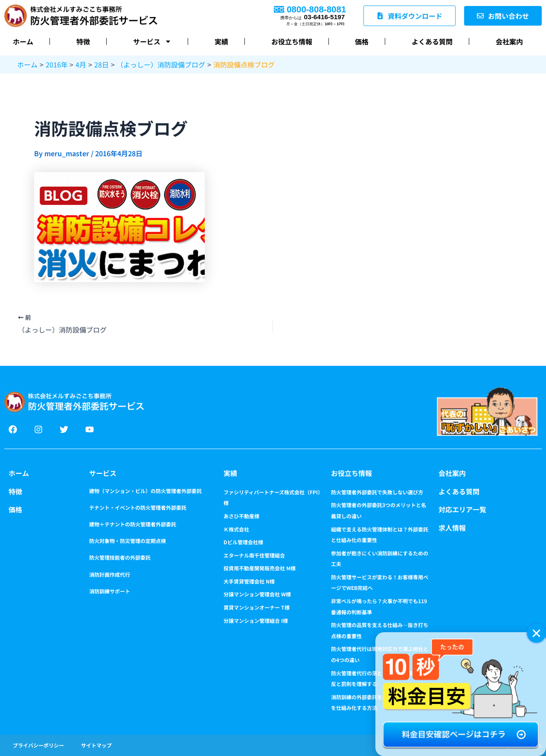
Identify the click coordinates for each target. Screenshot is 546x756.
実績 (221, 41)
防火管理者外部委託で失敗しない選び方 (377, 492)
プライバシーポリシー (38, 745)
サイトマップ (96, 745)
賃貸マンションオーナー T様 (257, 607)
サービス (152, 41)
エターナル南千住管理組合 (254, 555)
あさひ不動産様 (241, 516)
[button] (536, 633)
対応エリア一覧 (462, 509)
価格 (362, 41)
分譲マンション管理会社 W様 (257, 594)
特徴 (83, 41)
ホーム (23, 41)
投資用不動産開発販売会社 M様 (260, 568)
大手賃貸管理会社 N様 (249, 581)
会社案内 (509, 41)
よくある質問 (432, 41)
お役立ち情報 (292, 41)
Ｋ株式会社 (236, 529)
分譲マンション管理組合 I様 (256, 620)
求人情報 (452, 528)
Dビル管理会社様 (243, 542)
